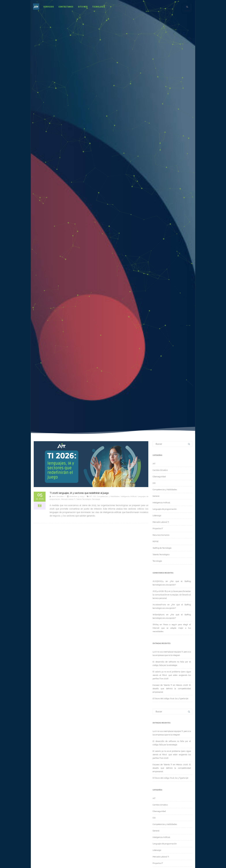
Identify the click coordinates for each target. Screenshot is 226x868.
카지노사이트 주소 (160, 591)
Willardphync (159, 615)
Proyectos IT (158, 529)
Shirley (156, 625)
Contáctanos (66, 7)
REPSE (156, 541)
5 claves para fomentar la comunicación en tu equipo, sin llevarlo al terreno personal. (172, 595)
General (156, 496)
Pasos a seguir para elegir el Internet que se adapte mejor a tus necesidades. (172, 628)
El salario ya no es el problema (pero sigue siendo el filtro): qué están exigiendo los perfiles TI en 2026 (172, 675)
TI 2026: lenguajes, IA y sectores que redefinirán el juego (79, 493)
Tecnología (99, 7)
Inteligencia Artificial (129, 496)
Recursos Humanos (161, 535)
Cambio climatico (160, 470)
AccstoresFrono (159, 605)
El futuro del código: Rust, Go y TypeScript (170, 699)
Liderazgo (157, 516)
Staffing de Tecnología (162, 548)
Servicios (49, 7)
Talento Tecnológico (84, 499)
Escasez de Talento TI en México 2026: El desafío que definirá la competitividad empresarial (172, 689)
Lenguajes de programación (165, 509)
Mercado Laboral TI (68, 499)
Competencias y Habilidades (108, 496)
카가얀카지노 (158, 581)
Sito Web (83, 7)
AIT (91, 496)
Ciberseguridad (159, 477)
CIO (94, 496)
